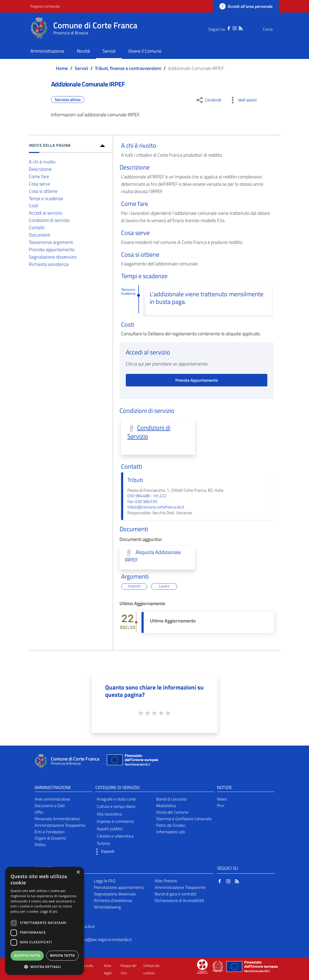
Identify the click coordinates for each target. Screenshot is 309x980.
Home (62, 68)
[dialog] (45, 921)
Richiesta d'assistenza (113, 900)
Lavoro (164, 586)
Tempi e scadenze (46, 198)
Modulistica (166, 806)
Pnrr (221, 806)
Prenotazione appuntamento (119, 887)
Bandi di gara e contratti (176, 894)
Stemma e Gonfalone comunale (184, 819)
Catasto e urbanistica (115, 836)
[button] (104, 852)
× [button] (78, 872)
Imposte (134, 586)
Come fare (39, 176)
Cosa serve (39, 184)
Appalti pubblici (110, 829)
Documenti (40, 235)
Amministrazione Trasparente (60, 825)
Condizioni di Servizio (149, 432)
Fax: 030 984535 (142, 501)
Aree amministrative (52, 799)
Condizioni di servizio (49, 220)
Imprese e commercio (115, 821)
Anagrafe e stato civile (116, 799)
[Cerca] (273, 29)
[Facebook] (218, 28)
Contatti (37, 228)
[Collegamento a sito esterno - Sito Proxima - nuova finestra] (202, 966)
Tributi (135, 480)
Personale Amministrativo (57, 819)
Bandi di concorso (171, 799)
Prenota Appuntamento (197, 380)
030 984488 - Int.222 (147, 496)
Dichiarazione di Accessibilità (179, 900)
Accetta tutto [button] (27, 956)
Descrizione (40, 169)
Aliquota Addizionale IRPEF (153, 556)
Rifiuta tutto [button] (63, 956)
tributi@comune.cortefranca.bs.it (156, 507)
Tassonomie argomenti (51, 242)
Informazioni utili (171, 832)
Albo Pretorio (166, 881)
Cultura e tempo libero (116, 806)
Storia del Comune (172, 812)
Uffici (39, 812)
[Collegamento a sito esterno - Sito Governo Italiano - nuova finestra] (218, 966)
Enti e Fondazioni (50, 832)
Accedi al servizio (45, 213)
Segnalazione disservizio (53, 257)
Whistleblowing (107, 907)
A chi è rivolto (42, 162)
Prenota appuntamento (52, 250)
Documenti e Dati (50, 806)
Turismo (103, 843)
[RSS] (230, 28)
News (222, 799)
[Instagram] (224, 28)
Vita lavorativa (109, 814)
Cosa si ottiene (43, 191)
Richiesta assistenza (49, 264)
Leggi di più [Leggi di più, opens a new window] (49, 911)
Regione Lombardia (45, 6)
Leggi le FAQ (105, 881)
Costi (34, 206)
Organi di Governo (50, 838)
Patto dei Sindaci (171, 825)
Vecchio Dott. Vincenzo (172, 513)
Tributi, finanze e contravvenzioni (128, 68)
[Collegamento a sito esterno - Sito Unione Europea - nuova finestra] (132, 761)
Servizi (81, 68)
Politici (40, 845)
